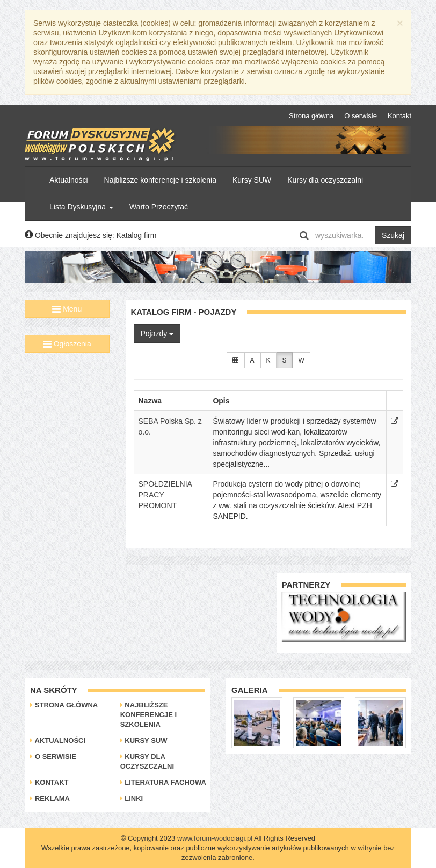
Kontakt (399, 116)
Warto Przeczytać (159, 207)
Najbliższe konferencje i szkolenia (160, 180)
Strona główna (311, 116)
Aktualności (69, 180)
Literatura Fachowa (163, 782)
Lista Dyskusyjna (81, 207)
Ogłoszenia (67, 344)
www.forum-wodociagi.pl (215, 838)
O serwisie (361, 116)
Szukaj (393, 235)
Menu (67, 309)
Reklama (50, 798)
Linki (132, 798)
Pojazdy (157, 334)
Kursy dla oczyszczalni (325, 180)
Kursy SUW (252, 180)
